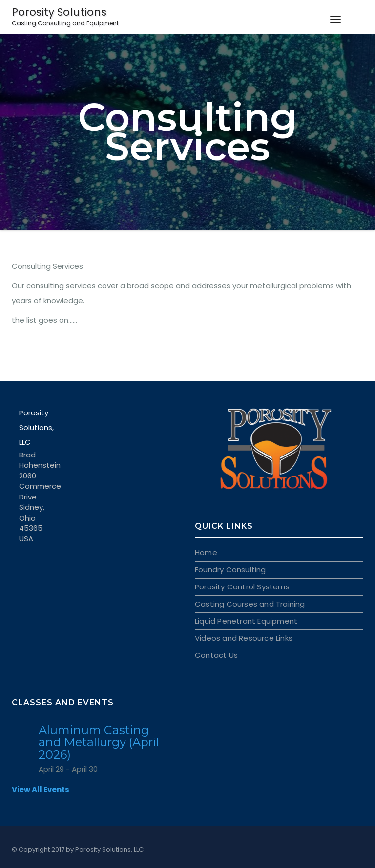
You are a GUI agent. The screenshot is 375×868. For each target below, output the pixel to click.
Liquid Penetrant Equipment (246, 621)
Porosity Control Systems (242, 587)
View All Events (41, 790)
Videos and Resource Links (244, 638)
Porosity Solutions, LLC (109, 850)
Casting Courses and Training (250, 604)
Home (206, 553)
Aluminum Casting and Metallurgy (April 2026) (99, 742)
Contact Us (216, 655)
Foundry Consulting (230, 570)
